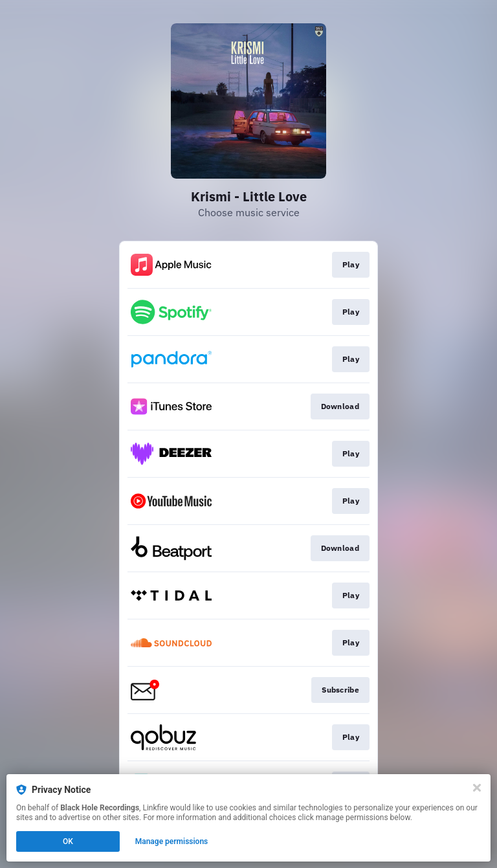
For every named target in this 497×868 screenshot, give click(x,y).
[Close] (477, 788)
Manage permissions (172, 841)
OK (68, 841)
